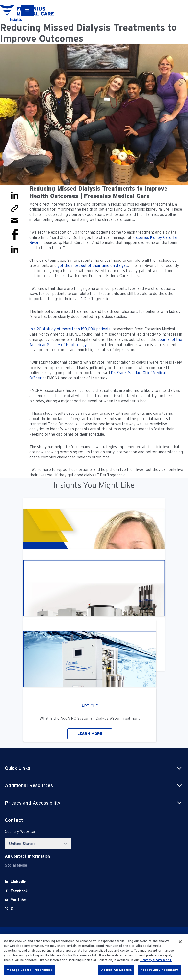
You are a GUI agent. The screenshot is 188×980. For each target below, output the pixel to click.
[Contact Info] (27, 856)
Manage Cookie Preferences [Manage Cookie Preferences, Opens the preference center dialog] (29, 970)
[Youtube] (18, 900)
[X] (12, 909)
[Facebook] (19, 891)
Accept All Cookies (116, 970)
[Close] (180, 942)
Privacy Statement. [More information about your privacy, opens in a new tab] (156, 960)
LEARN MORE (90, 734)
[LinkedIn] (18, 882)
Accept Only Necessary (159, 970)
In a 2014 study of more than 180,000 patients (70, 329)
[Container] (27, 11)
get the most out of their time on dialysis (93, 266)
